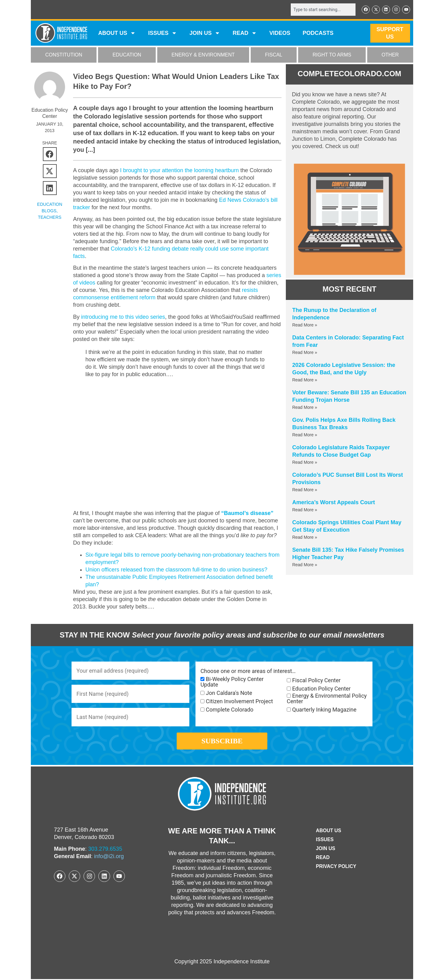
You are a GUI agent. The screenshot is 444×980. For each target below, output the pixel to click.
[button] (50, 154)
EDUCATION (127, 55)
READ (245, 33)
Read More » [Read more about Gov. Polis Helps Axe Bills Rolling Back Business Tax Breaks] (305, 435)
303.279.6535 (105, 850)
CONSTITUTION (64, 55)
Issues (162, 33)
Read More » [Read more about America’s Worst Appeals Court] (305, 510)
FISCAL (274, 55)
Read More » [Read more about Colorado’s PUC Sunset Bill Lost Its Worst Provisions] (305, 490)
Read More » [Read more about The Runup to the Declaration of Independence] (305, 325)
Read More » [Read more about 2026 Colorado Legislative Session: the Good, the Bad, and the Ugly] (305, 380)
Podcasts (318, 33)
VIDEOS (280, 33)
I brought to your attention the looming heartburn (179, 170)
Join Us (325, 849)
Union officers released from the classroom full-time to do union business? (176, 569)
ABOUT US (117, 33)
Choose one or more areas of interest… (248, 671)
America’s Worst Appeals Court (334, 502)
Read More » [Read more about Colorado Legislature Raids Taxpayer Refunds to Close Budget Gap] (305, 462)
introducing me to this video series (123, 317)
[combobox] (323, 10)
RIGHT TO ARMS (332, 55)
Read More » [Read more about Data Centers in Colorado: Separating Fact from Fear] (305, 352)
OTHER (390, 55)
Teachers (50, 217)
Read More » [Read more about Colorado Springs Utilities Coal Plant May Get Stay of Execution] (305, 537)
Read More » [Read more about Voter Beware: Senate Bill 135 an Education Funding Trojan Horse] (305, 407)
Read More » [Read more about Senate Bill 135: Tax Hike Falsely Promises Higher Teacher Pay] (305, 565)
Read (322, 858)
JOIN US (205, 33)
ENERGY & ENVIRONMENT (203, 55)
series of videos (92, 283)
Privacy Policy (336, 867)
